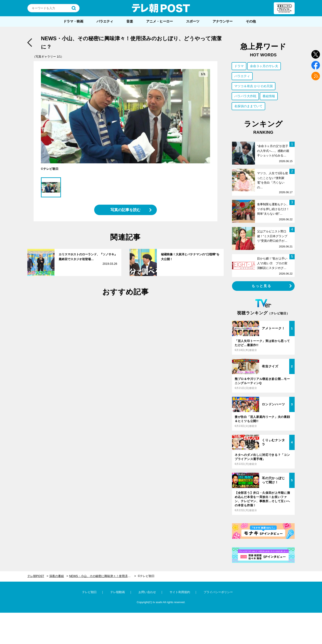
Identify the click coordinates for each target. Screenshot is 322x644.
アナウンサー (223, 21)
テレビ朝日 (89, 592)
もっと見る (262, 286)
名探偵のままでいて (248, 106)
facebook (316, 65)
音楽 (130, 21)
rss (316, 76)
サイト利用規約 (180, 592)
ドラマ (239, 66)
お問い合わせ (147, 592)
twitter (316, 54)
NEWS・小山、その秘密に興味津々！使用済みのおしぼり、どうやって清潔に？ (103, 576)
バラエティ (105, 21)
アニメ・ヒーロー (160, 21)
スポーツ (193, 21)
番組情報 (269, 96)
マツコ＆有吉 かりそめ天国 (254, 86)
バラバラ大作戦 (245, 96)
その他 (251, 21)
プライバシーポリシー (218, 592)
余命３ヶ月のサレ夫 (264, 66)
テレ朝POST (161, 8)
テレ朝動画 (118, 592)
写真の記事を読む (126, 210)
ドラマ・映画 (73, 21)
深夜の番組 (57, 576)
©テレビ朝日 (146, 576)
